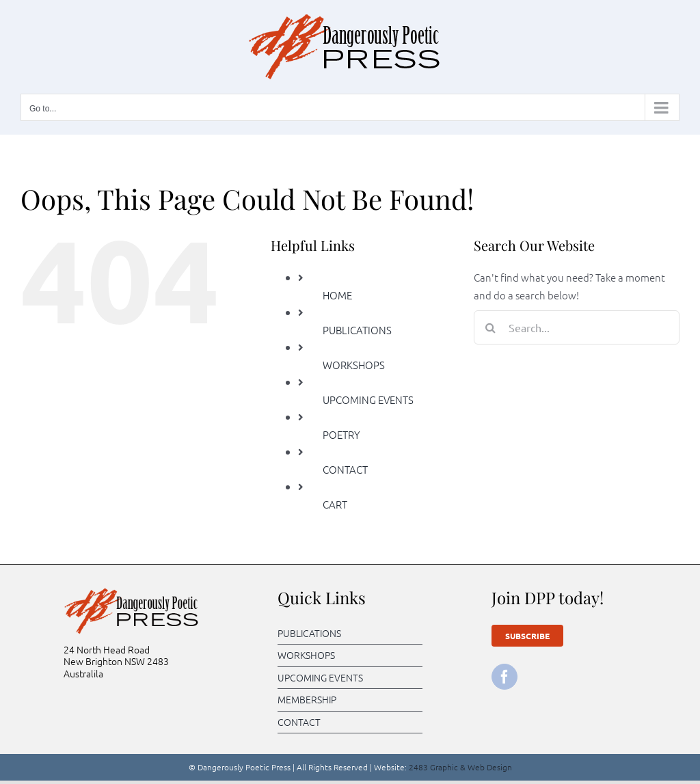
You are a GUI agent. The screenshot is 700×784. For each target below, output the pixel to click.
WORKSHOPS (354, 365)
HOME (337, 295)
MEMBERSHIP (307, 699)
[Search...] (577, 327)
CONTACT (345, 469)
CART (335, 504)
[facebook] (504, 677)
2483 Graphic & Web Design (460, 767)
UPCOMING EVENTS (368, 400)
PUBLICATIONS (357, 330)
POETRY (341, 434)
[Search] (491, 327)
